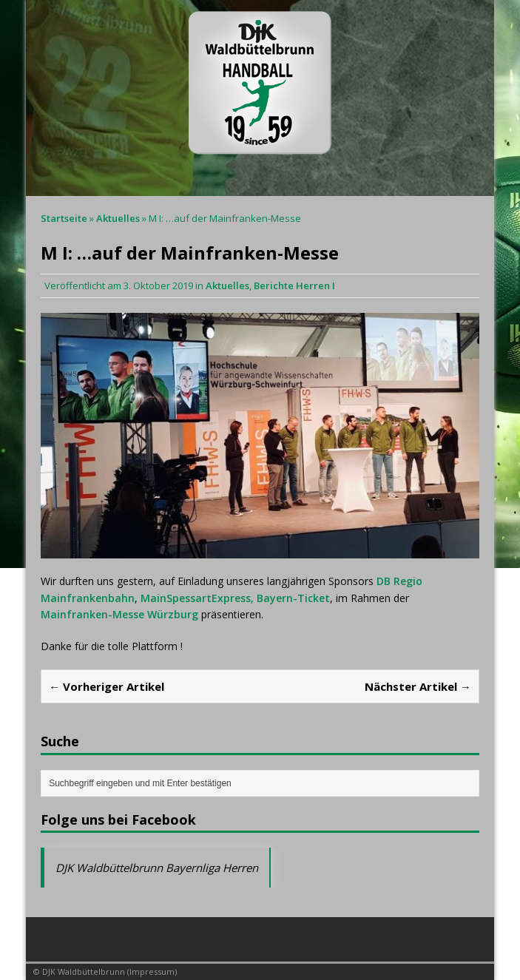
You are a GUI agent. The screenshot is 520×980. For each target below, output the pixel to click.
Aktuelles (227, 285)
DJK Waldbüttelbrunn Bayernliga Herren (157, 868)
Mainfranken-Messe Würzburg (119, 614)
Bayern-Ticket (293, 598)
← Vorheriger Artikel (107, 686)
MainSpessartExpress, (197, 598)
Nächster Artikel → (418, 686)
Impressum (152, 971)
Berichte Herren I (294, 285)
